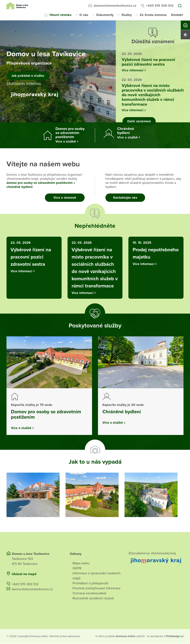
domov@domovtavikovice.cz (115, 6)
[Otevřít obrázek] (33, 495)
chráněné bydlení (20, 187)
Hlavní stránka (60, 15)
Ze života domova (153, 15)
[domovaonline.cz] (126, 637)
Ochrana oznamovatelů (89, 594)
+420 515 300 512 (160, 6)
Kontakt (177, 15)
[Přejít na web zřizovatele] (156, 561)
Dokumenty (105, 15)
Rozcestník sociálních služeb (93, 599)
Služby (127, 15)
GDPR (77, 569)
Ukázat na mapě (24, 575)
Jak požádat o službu (28, 76)
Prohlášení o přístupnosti (90, 584)
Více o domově (65, 198)
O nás (84, 15)
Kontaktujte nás (125, 198)
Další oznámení (139, 121)
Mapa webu (81, 564)
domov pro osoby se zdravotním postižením (40, 183)
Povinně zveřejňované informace (96, 589)
